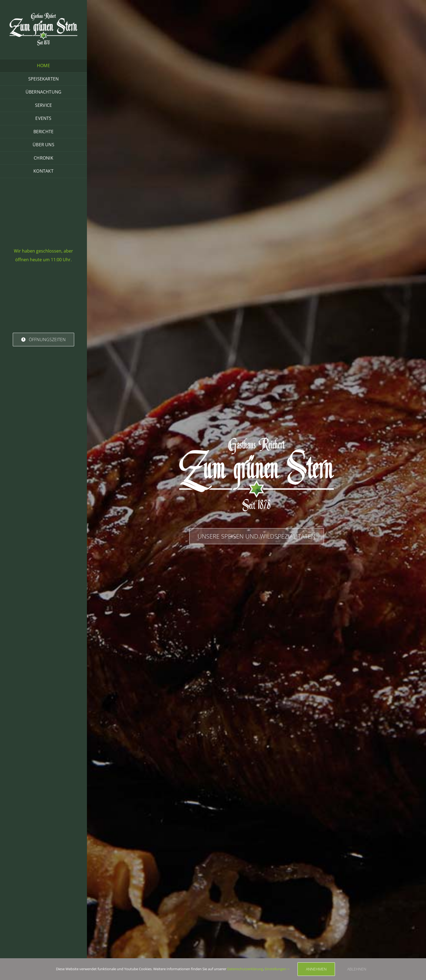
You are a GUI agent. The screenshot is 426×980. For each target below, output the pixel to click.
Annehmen (316, 969)
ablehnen (357, 969)
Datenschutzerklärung (245, 969)
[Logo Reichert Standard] (43, 14)
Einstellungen (277, 969)
